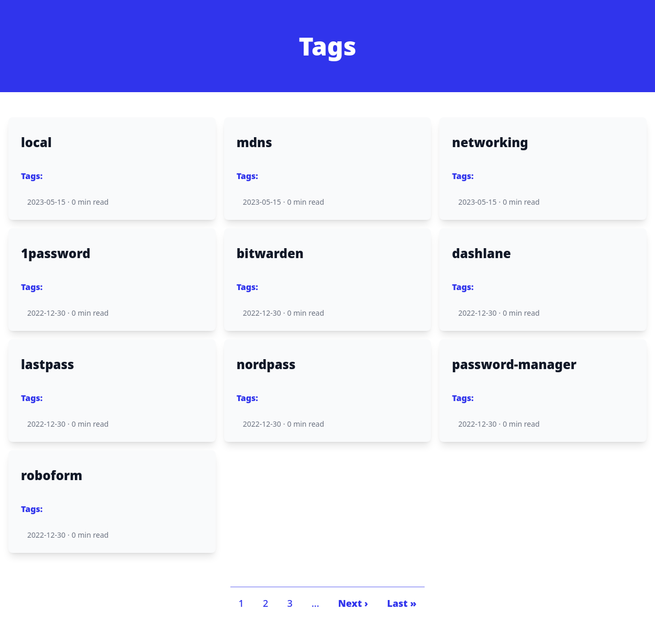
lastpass (47, 364)
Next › (353, 603)
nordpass (266, 364)
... (315, 603)
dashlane (481, 253)
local (36, 142)
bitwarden (270, 253)
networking (490, 142)
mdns (254, 142)
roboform (52, 475)
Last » (402, 603)
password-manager (514, 364)
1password (56, 253)
